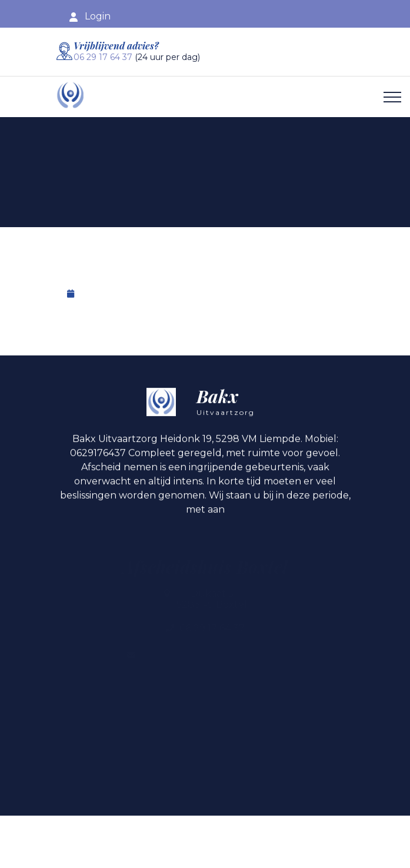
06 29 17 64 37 (103, 57)
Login (98, 16)
